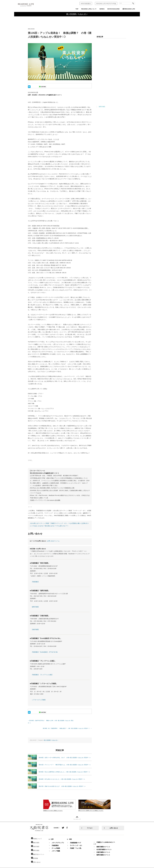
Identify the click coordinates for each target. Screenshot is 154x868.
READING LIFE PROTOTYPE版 (106, 4)
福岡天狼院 (35, 607)
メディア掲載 (58, 848)
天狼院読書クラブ (77, 840)
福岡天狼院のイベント (105, 852)
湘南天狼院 (37, 840)
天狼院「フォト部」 (78, 846)
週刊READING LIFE (129, 9)
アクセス (90, 826)
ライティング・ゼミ (78, 843)
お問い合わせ (114, 826)
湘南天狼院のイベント (105, 844)
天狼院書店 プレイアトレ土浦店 (42, 675)
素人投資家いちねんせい (51, 738)
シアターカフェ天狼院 (39, 700)
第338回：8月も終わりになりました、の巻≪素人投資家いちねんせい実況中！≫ (62, 777)
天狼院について (39, 836)
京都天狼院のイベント (105, 850)
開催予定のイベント (40, 852)
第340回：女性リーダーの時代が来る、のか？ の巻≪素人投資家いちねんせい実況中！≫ (65, 755)
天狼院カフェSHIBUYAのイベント (106, 841)
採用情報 (37, 856)
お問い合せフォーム (53, 541)
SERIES (102, 9)
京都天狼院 (35, 629)
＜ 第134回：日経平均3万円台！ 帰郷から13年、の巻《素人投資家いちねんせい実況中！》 (52, 720)
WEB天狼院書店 (86, 4)
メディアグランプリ (60, 840)
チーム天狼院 (58, 846)
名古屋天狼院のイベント (106, 847)
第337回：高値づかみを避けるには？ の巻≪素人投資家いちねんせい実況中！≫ (62, 784)
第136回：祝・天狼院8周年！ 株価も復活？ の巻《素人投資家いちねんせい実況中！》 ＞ (67, 726)
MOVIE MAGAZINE (114, 9)
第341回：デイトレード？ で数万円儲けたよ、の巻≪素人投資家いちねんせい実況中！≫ (65, 762)
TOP (77, 9)
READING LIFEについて (89, 9)
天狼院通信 (57, 843)
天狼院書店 (35, 582)
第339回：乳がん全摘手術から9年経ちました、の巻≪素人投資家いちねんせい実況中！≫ (64, 769)
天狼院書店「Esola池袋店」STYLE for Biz (45, 652)
